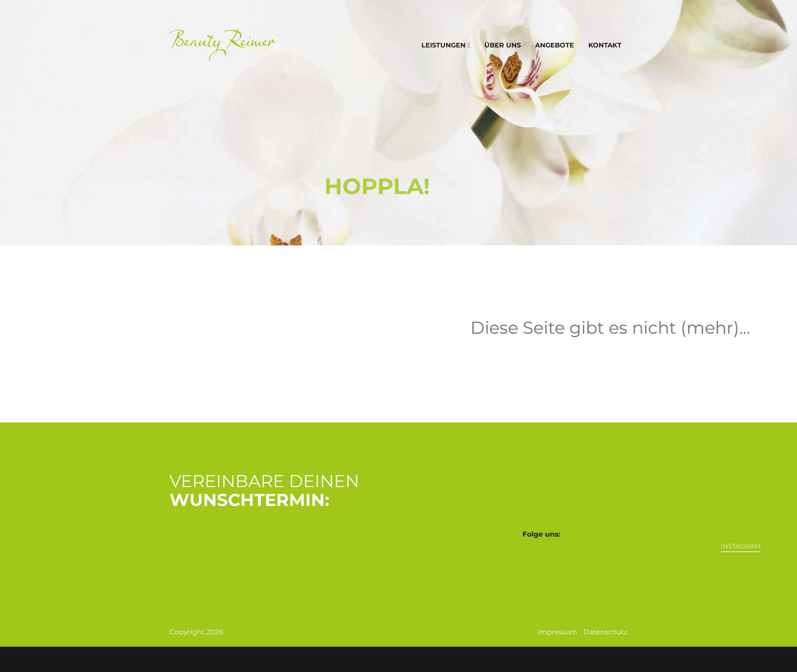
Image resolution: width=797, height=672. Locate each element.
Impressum (557, 632)
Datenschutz (606, 632)
